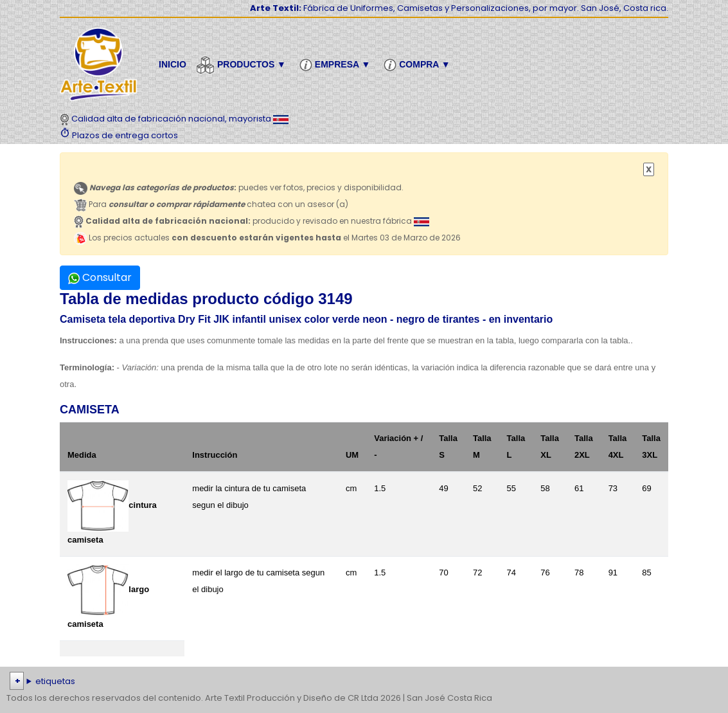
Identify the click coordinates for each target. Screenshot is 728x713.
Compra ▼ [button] (419, 65)
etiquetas (55, 681)
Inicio (173, 64)
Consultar (100, 277)
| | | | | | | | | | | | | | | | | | (364, 681)
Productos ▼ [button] (243, 65)
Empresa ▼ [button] (337, 65)
